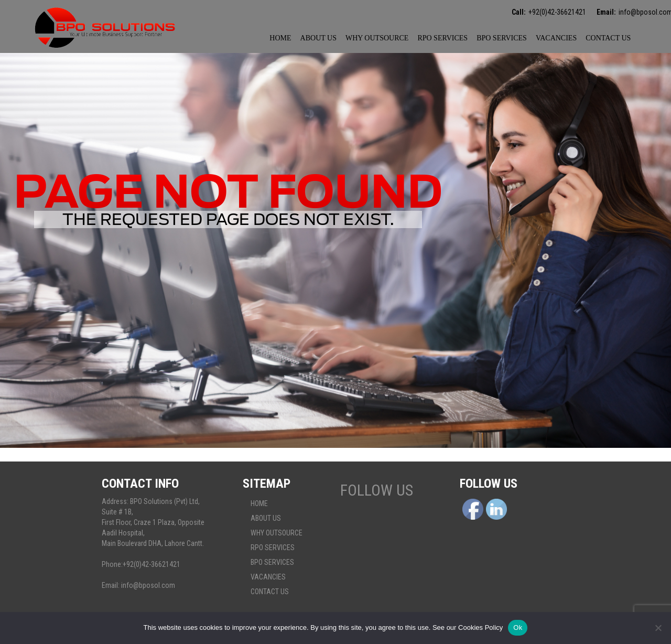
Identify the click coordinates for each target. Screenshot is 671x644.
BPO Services (502, 38)
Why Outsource (377, 38)
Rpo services (442, 38)
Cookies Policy (480, 627)
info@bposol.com (148, 585)
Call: (519, 12)
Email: (606, 12)
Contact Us (608, 38)
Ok (518, 627)
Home (280, 38)
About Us (318, 38)
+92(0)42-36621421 (557, 12)
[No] (658, 628)
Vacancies (556, 38)
